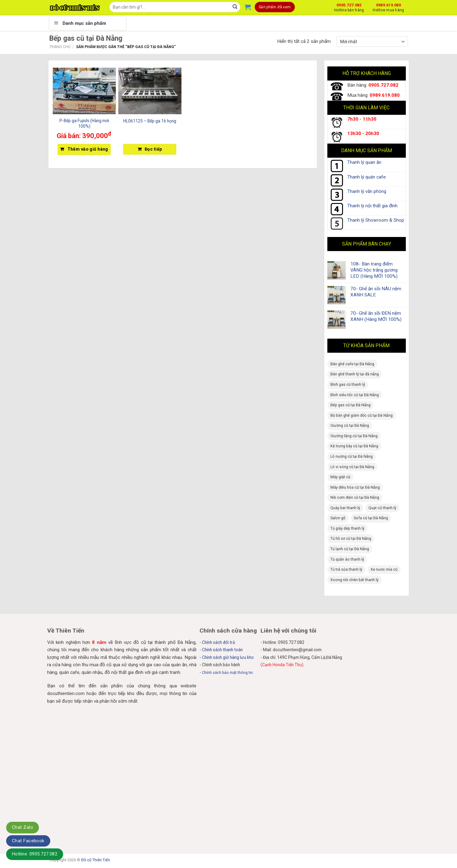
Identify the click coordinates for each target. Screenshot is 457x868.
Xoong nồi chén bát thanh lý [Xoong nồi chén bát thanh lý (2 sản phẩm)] (354, 580)
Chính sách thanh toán (222, 650)
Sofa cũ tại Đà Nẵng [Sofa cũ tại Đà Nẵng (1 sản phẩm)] (371, 518)
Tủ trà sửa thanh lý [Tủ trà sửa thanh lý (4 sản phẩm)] (346, 569)
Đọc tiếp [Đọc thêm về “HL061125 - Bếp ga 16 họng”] (153, 149)
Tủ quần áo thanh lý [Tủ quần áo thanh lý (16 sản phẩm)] (347, 559)
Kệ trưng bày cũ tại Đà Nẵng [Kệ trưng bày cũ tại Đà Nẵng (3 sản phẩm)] (354, 446)
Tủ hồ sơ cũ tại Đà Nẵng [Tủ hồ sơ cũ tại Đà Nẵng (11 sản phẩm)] (351, 539)
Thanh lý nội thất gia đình (372, 206)
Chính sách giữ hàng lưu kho (228, 657)
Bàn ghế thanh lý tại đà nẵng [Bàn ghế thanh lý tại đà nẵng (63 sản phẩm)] (355, 374)
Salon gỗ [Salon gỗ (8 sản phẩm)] (338, 518)
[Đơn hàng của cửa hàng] (372, 41)
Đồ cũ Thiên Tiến (96, 860)
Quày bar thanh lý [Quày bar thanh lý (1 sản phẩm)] (345, 508)
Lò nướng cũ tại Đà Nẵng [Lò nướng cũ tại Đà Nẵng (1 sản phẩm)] (352, 457)
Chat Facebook (28, 841)
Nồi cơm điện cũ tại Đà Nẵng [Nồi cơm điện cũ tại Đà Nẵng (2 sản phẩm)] (355, 498)
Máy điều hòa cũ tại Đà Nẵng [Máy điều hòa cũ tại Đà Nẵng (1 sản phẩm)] (355, 487)
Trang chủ (60, 47)
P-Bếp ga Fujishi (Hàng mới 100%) (84, 123)
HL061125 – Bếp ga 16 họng (150, 121)
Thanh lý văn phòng (367, 191)
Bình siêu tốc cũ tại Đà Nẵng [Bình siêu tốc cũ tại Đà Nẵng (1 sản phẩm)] (355, 395)
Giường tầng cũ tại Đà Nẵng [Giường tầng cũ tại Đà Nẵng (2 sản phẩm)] (354, 436)
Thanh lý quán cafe (367, 177)
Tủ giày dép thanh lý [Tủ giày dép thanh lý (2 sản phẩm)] (347, 528)
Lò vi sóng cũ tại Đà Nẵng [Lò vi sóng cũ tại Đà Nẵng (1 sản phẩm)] (352, 467)
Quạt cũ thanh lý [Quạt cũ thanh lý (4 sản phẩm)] (382, 508)
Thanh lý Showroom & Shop (376, 220)
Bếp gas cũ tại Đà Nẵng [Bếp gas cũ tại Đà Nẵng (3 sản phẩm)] (350, 405)
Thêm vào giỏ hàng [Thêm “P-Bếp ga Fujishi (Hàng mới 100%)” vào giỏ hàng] (88, 149)
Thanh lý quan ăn (364, 162)
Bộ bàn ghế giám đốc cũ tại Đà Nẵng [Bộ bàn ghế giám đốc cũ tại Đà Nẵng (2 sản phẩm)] (362, 415)
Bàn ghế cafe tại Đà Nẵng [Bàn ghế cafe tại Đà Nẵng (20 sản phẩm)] (352, 364)
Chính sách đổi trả (219, 642)
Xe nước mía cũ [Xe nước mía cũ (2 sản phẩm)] (384, 569)
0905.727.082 (349, 7)
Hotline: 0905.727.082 (35, 854)
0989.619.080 (388, 7)
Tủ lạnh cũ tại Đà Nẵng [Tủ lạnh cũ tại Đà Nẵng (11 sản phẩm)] (350, 549)
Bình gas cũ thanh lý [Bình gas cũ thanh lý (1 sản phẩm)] (348, 385)
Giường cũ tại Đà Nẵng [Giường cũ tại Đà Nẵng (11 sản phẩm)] (350, 426)
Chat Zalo (23, 827)
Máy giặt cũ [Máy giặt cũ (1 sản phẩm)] (340, 477)
